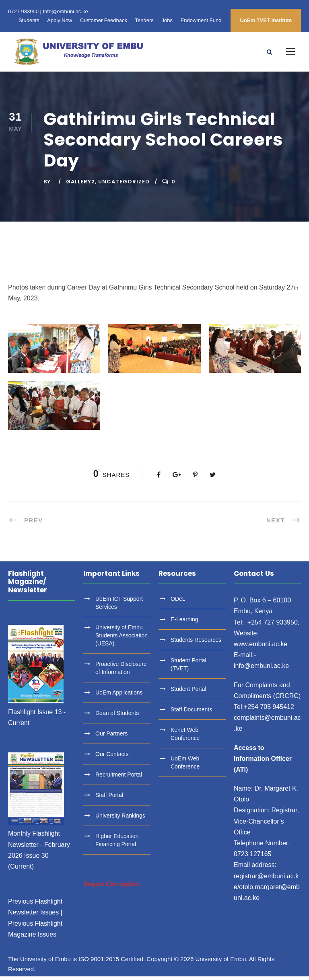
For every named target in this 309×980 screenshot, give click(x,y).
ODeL (178, 603)
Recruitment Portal (119, 779)
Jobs (167, 20)
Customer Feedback (104, 20)
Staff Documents (191, 713)
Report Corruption (111, 888)
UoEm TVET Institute (266, 20)
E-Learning (184, 623)
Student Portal (188, 693)
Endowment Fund (201, 20)
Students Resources (196, 644)
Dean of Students (117, 717)
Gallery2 (80, 185)
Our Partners (111, 738)
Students (29, 20)
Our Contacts (112, 758)
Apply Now (60, 20)
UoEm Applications (119, 696)
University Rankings (120, 820)
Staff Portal (109, 799)
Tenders (144, 20)
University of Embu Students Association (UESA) (122, 639)
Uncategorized (124, 185)
